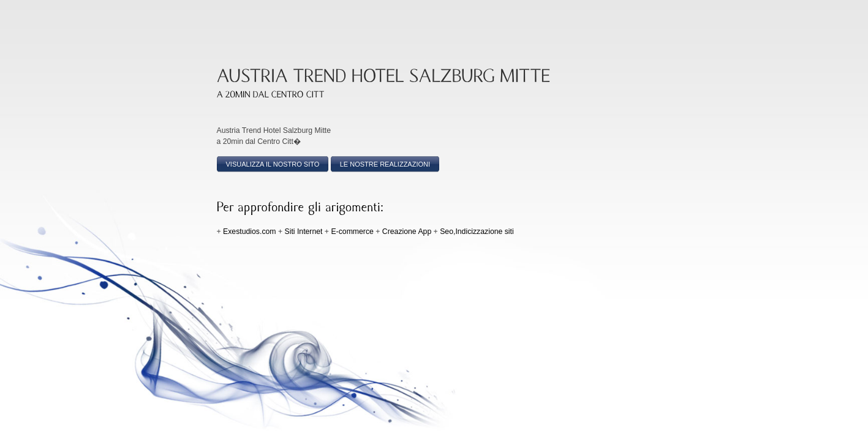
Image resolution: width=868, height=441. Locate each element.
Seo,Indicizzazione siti (477, 232)
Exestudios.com (249, 232)
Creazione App (407, 232)
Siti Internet (304, 232)
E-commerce (352, 232)
